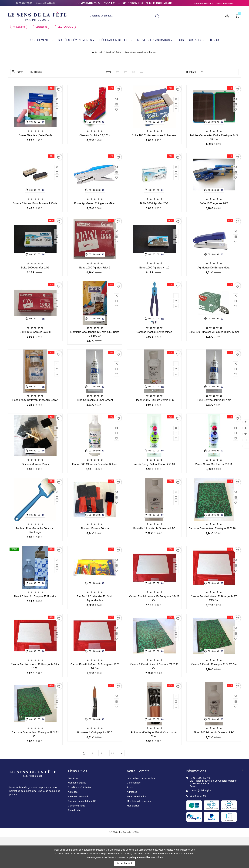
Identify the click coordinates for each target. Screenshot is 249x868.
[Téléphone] (24, 3)
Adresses (132, 823)
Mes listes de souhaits (139, 832)
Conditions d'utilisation (80, 819)
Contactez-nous (76, 837)
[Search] (157, 16)
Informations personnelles (141, 809)
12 (113, 785)
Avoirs (130, 819)
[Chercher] (120, 16)
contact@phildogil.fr (200, 822)
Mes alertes (133, 837)
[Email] (46, 3)
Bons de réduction (137, 828)
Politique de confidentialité (82, 832)
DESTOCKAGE (65, 27)
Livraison (73, 809)
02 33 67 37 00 (198, 827)
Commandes (134, 814)
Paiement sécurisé (78, 828)
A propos (73, 823)
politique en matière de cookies (146, 857)
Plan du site (74, 842)
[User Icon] (228, 16)
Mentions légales (77, 814)
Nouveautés (19, 27)
